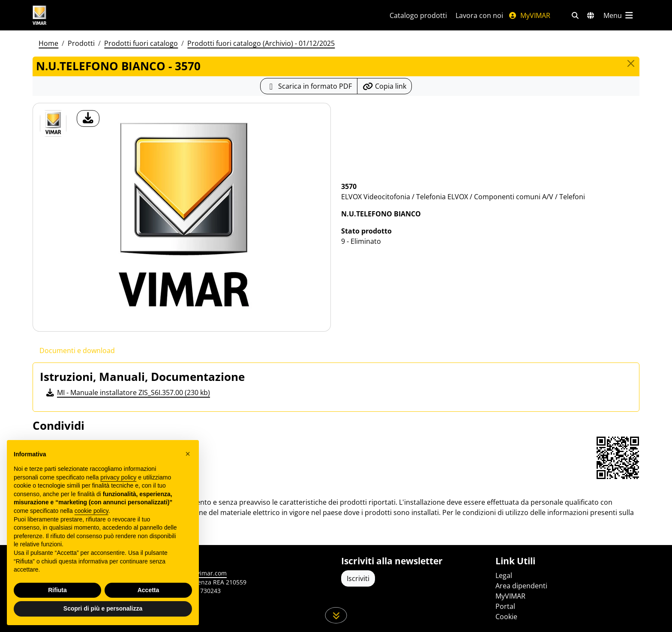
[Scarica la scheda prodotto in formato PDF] (309, 86)
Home (48, 43)
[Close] (631, 63)
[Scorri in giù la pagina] (336, 615)
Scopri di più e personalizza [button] (103, 608)
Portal (505, 606)
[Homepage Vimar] (72, 15)
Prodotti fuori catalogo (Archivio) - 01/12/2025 (261, 43)
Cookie (506, 617)
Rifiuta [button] (57, 590)
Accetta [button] (148, 590)
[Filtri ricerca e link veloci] (575, 15)
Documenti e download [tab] (77, 350)
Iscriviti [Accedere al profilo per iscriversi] (358, 578)
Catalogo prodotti (418, 15)
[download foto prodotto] (88, 118)
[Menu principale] (619, 15)
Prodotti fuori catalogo (141, 43)
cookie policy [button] (91, 511)
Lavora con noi (479, 15)
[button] (188, 454)
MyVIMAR (529, 15)
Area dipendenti (521, 586)
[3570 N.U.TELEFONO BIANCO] (53, 123)
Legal (504, 575)
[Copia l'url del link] (384, 86)
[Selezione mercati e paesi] (591, 15)
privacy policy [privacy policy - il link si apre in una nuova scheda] (118, 477)
